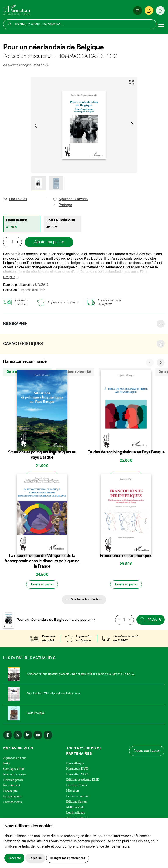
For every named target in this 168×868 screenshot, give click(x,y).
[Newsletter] (138, 11)
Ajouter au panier (49, 242)
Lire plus (9, 277)
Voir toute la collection (86, 601)
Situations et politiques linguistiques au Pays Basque (42, 455)
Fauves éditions (77, 786)
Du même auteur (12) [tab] (75, 372)
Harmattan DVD (77, 770)
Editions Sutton (76, 803)
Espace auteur (12, 797)
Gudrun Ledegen (19, 65)
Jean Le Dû (41, 65)
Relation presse (13, 781)
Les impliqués (76, 814)
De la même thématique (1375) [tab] (125, 372)
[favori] (64, 443)
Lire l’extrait (15, 199)
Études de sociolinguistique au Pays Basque (126, 452)
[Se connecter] (149, 11)
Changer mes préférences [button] (68, 858)
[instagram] (8, 736)
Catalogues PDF (14, 770)
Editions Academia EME (83, 781)
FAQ (6, 764)
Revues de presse (15, 775)
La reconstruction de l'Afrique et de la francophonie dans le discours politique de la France (42, 562)
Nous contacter (147, 753)
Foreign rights (13, 803)
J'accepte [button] (14, 858)
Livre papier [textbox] (81, 621)
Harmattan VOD (77, 775)
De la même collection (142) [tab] (27, 372)
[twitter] (18, 736)
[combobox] (85, 621)
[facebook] (48, 736)
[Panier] (160, 11)
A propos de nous (15, 759)
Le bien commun (77, 797)
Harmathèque (75, 764)
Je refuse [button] (35, 858)
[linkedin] (28, 736)
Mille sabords (75, 808)
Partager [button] (62, 205)
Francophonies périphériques (126, 556)
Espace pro (10, 792)
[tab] (22, 224)
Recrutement (12, 786)
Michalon (73, 792)
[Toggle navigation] (161, 24)
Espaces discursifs (32, 290)
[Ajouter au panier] (42, 476)
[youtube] (38, 736)
